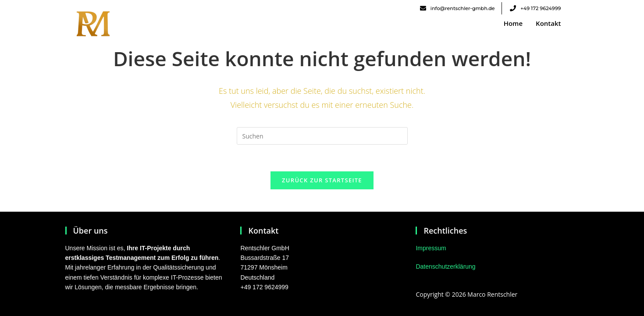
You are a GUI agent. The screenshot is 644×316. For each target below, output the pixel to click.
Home (513, 23)
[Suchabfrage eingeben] (322, 136)
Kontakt (548, 23)
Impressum (431, 248)
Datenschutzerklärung (445, 267)
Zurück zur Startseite (322, 180)
